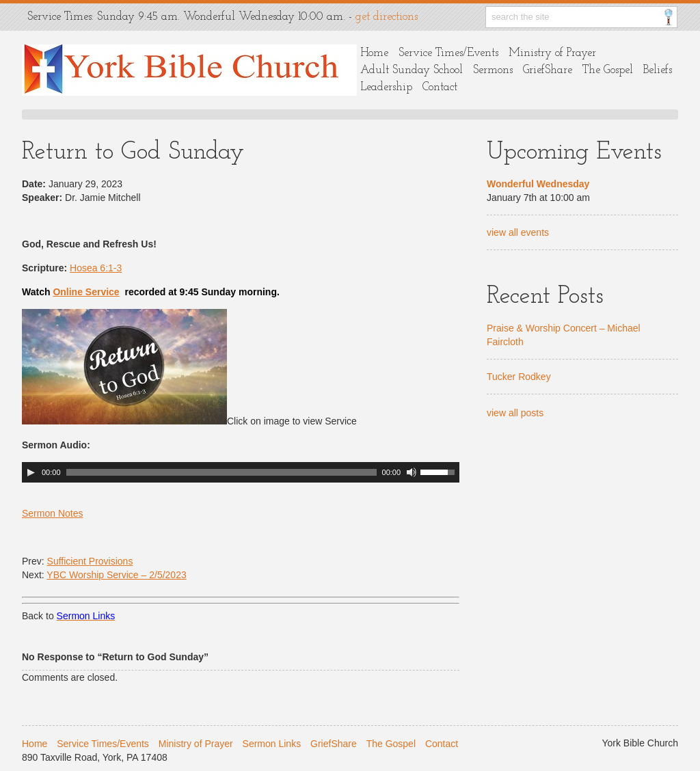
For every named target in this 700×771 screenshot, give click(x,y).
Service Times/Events (448, 53)
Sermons (493, 70)
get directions (387, 17)
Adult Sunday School (412, 70)
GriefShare (548, 70)
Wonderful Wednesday (538, 184)
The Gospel (608, 70)
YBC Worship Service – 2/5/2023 (116, 575)
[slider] (221, 472)
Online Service (86, 292)
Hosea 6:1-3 (96, 268)
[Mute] (412, 472)
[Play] (31, 472)
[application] (241, 472)
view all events (518, 232)
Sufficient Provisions (90, 561)
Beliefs (658, 70)
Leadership (386, 87)
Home (374, 53)
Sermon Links (272, 744)
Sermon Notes (52, 513)
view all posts (515, 413)
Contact (440, 87)
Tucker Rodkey (519, 377)
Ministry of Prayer (552, 53)
